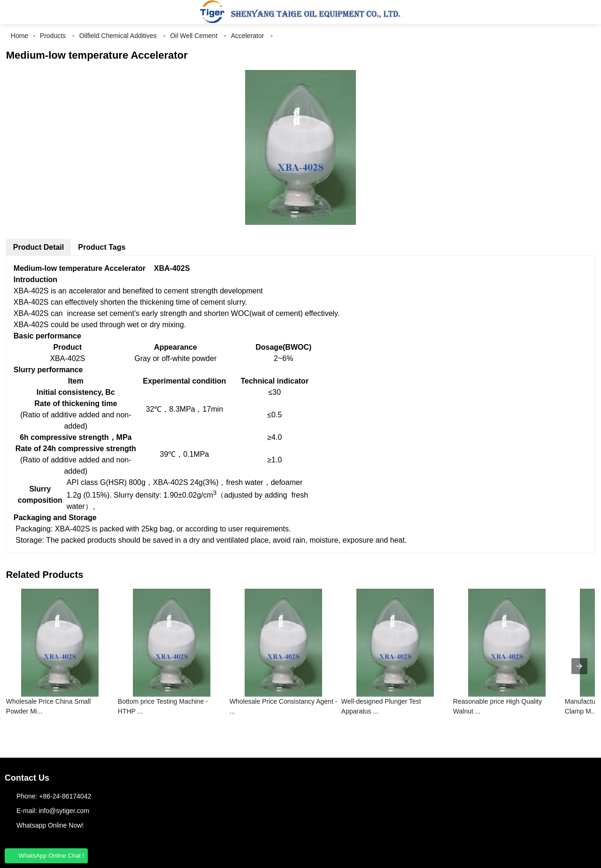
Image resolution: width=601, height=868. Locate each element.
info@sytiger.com (64, 811)
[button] (14, 12)
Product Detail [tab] (39, 247)
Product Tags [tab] (102, 247)
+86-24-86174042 (65, 796)
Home (19, 36)
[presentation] (579, 666)
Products (53, 36)
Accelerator (248, 36)
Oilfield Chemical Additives (118, 36)
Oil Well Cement (194, 36)
